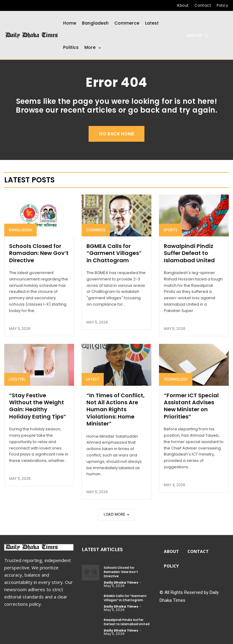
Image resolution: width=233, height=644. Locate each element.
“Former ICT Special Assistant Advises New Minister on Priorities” (191, 406)
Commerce (96, 230)
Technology (176, 379)
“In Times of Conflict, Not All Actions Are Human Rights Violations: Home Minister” (116, 410)
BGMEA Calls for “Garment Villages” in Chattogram (114, 253)
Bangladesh (20, 230)
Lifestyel (17, 379)
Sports (171, 230)
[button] (198, 36)
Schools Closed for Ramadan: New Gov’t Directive (39, 253)
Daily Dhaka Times (121, 582)
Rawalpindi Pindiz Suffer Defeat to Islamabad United (189, 253)
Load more (116, 514)
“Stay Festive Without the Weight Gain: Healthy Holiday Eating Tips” (38, 406)
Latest (93, 379)
